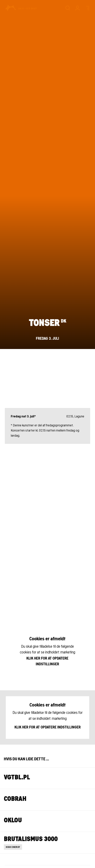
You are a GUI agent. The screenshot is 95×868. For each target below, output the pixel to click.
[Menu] (87, 8)
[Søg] (68, 8)
